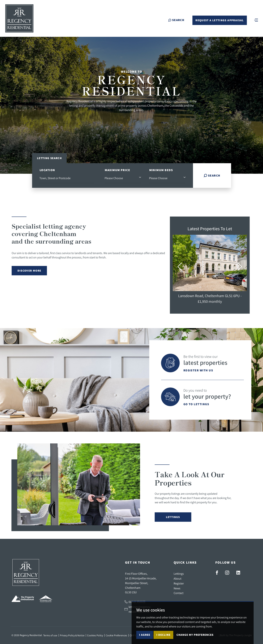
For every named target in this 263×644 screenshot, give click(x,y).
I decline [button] (163, 635)
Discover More (29, 271)
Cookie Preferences (116, 635)
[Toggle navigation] (256, 20)
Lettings (173, 517)
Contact (179, 593)
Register (179, 583)
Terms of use (50, 635)
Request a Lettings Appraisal (220, 20)
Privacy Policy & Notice (72, 635)
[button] (180, 267)
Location (47, 170)
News (177, 588)
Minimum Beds (161, 170)
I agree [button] (145, 635)
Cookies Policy (95, 635)
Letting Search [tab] (49, 158)
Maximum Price (117, 170)
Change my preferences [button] (195, 635)
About (177, 578)
